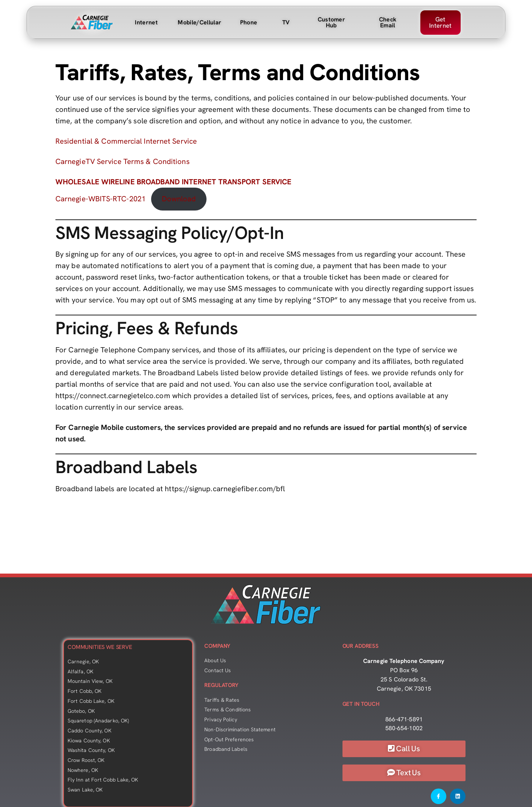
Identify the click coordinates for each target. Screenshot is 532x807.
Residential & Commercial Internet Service (126, 141)
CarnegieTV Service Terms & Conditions (122, 161)
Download (179, 199)
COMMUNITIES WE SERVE (100, 647)
